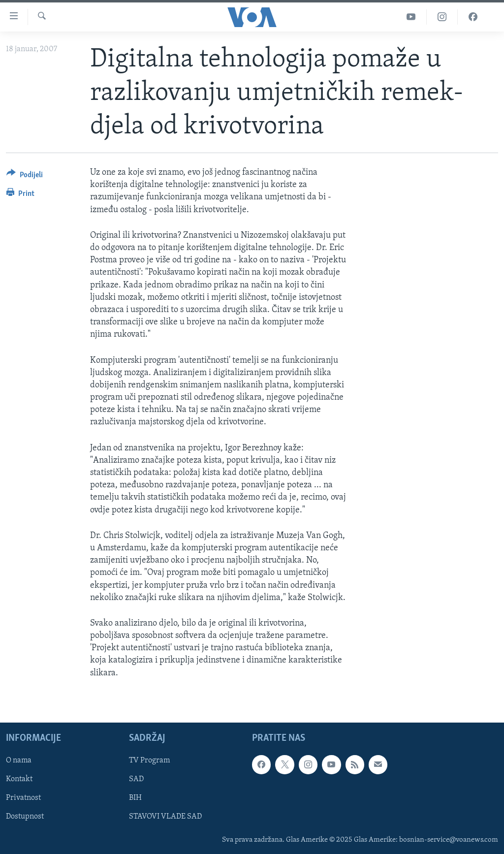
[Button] (25, 176)
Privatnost (23, 798)
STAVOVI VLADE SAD (165, 817)
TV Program (149, 760)
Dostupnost (25, 817)
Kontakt (19, 779)
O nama (19, 760)
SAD (136, 779)
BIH (135, 798)
